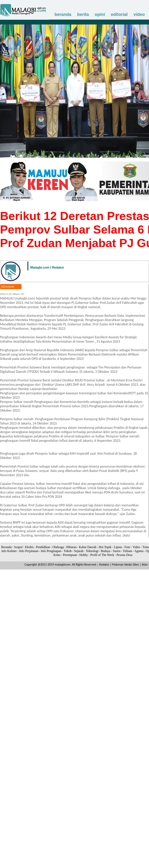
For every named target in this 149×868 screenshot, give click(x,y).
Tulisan (127, 551)
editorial (119, 14)
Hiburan (71, 547)
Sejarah (79, 551)
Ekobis (29, 547)
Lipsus (118, 547)
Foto (127, 547)
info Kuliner (9, 551)
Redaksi (104, 565)
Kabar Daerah (88, 547)
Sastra (116, 551)
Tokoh (68, 551)
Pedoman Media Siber (125, 565)
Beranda (6, 547)
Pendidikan (43, 547)
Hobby (84, 555)
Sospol (18, 547)
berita (83, 14)
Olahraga (58, 547)
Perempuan (70, 555)
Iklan (145, 565)
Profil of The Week (102, 555)
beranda (63, 14)
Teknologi (92, 551)
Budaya (105, 551)
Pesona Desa (124, 555)
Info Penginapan (51, 551)
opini (100, 14)
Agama (139, 551)
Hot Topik (105, 547)
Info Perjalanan (29, 551)
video (139, 14)
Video (136, 547)
